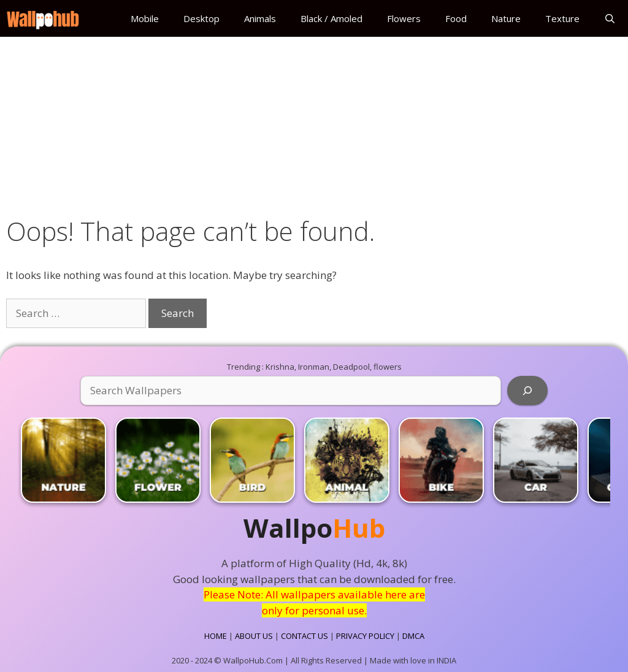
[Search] (527, 391)
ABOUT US (254, 636)
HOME (216, 636)
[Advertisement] (314, 124)
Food (456, 18)
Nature (506, 18)
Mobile (145, 18)
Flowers (404, 18)
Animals (260, 18)
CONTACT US (304, 636)
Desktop (201, 18)
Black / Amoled (331, 18)
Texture (562, 18)
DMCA (413, 636)
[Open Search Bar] (610, 18)
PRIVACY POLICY (365, 636)
